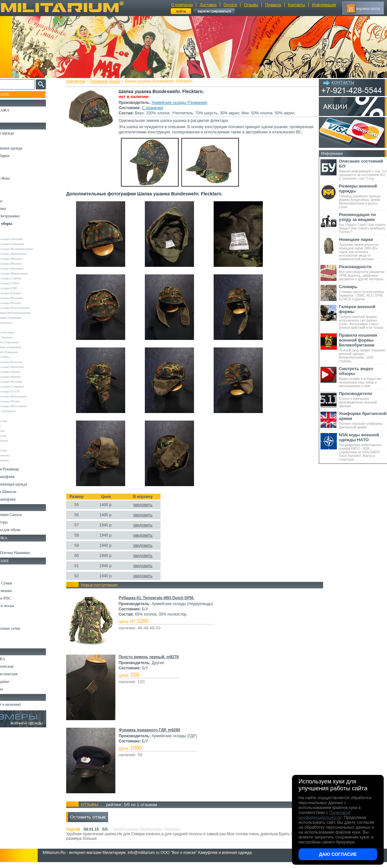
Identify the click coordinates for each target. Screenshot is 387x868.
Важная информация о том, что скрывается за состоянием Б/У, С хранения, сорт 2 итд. (363, 169)
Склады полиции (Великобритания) (30, 313)
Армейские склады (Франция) (26, 268)
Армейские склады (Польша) (26, 382)
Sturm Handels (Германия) (24, 352)
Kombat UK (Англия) (21, 337)
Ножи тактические (20, 666)
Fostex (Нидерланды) (21, 323)
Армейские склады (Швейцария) (28, 254)
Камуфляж (82, 81)
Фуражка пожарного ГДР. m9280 (155, 735)
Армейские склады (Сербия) (25, 278)
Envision (13, 416)
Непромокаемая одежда (24, 148)
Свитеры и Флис (18, 178)
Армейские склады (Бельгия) (26, 362)
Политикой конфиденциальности (324, 815)
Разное (10, 643)
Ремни (10, 576)
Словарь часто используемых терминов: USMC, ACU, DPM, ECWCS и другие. (363, 293)
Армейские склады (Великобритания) (31, 249)
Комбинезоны (16, 208)
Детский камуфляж (21, 477)
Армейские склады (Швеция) (26, 259)
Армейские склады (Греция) (25, 293)
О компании (182, 5)
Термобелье (14, 201)
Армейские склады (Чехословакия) (29, 308)
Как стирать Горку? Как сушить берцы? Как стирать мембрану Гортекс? (363, 223)
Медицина (13, 636)
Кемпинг (12, 568)
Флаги (10, 545)
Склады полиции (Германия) (25, 318)
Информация (324, 5)
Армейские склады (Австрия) (26, 239)
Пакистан (14, 445)
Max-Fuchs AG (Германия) (24, 342)
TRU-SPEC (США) (19, 357)
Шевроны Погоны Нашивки (28, 553)
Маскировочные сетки (23, 628)
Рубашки (12, 186)
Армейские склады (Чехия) (25, 401)
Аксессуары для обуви (23, 530)
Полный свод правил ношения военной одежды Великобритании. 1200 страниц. (363, 348)
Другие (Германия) (19, 455)
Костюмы (13, 141)
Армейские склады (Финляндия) (28, 396)
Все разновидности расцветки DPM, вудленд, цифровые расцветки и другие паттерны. (363, 273)
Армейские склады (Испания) (26, 298)
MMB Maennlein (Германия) (25, 347)
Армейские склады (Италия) (25, 264)
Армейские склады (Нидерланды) (29, 273)
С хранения (158, 108)
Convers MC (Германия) (22, 411)
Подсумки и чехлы (20, 606)
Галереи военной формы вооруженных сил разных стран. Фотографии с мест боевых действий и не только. (363, 317)
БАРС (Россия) (17, 431)
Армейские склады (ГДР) (23, 288)
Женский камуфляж (21, 499)
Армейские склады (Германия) (185, 103)
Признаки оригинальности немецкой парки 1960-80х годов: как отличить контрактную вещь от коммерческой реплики (363, 249)
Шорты (11, 171)
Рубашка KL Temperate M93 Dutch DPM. (162, 603)
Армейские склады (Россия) (25, 303)
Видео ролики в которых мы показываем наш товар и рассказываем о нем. (363, 377)
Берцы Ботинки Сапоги (24, 515)
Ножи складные (18, 681)
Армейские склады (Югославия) (28, 406)
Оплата (230, 5)
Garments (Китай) (19, 441)
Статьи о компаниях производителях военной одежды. (363, 399)
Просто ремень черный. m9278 (155, 662)
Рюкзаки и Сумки (19, 583)
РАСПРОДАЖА (18, 110)
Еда (8, 613)
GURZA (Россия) (18, 421)
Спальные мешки (19, 591)
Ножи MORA (16, 659)
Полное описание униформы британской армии (363, 420)
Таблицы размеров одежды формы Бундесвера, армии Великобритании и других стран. (363, 196)
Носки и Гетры (17, 522)
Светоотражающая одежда (27, 484)
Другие (12, 234)
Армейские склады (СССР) (25, 391)
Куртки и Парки (18, 156)
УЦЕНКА (13, 118)
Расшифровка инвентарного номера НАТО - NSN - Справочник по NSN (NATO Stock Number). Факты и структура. (363, 447)
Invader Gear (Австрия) (22, 332)
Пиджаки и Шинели (21, 492)
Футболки (13, 193)
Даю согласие (338, 854)
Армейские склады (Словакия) (27, 386)
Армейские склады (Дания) (25, 372)
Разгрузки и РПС (19, 598)
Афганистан (15, 426)
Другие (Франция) (19, 460)
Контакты (297, 5)
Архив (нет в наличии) (24, 704)
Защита (11, 621)
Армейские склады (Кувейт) (25, 377)
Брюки (10, 163)
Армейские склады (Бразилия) (27, 367)
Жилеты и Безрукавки (23, 216)
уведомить (149, 510)
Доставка (208, 5)
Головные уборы (111, 81)
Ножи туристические (22, 674)
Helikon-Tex (15, 327)
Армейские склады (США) (24, 283)
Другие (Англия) (18, 450)
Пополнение (18, 94)
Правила (273, 5)
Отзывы (251, 5)
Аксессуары (15, 689)
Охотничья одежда (20, 133)
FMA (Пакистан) (18, 436)
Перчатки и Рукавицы (23, 469)
